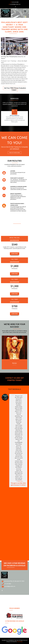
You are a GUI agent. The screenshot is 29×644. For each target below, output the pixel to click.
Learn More (15, 274)
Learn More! (15, 254)
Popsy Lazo (20, 481)
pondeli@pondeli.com (15, 4)
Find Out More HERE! (15, 153)
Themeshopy (20, 642)
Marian (15, 363)
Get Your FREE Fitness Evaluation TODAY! (15, 89)
